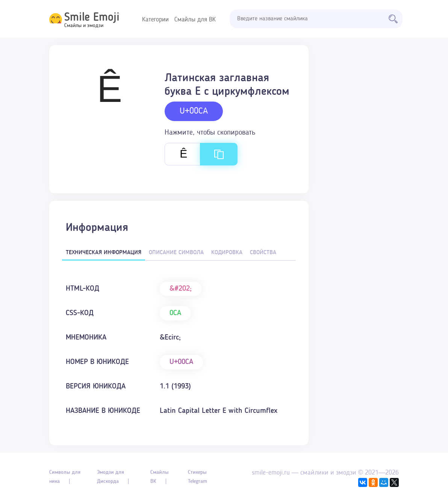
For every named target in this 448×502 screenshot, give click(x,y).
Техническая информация (104, 253)
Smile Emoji (92, 18)
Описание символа (176, 253)
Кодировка (227, 253)
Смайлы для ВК (195, 20)
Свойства (263, 253)
